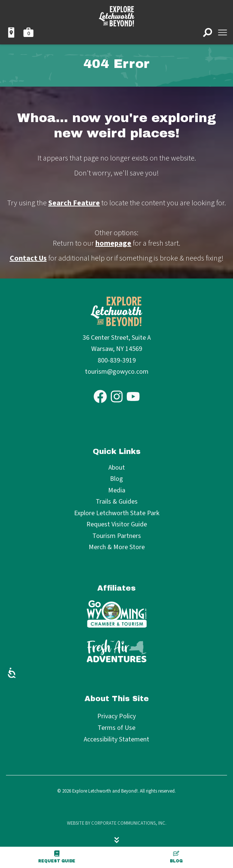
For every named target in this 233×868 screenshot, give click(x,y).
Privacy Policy (116, 716)
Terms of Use (116, 728)
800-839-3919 (117, 360)
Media (117, 491)
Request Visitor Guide (117, 525)
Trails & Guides (117, 502)
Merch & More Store (117, 547)
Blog (176, 857)
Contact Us (28, 258)
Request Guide (57, 857)
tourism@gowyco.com (117, 372)
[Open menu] (223, 32)
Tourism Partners (117, 536)
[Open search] (208, 32)
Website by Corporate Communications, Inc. (117, 823)
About (117, 468)
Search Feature (74, 203)
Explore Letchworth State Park (117, 514)
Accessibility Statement (116, 739)
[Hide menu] (116, 840)
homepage (113, 243)
